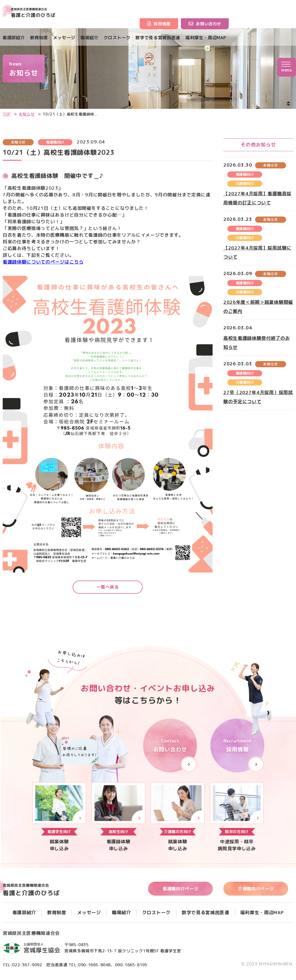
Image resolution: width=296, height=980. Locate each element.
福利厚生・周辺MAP (217, 38)
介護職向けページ (258, 890)
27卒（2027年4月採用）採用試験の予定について (258, 397)
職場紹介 (94, 38)
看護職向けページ (183, 890)
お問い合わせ (221, 24)
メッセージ (67, 38)
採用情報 (174, 24)
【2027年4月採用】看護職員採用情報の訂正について (257, 198)
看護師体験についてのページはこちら (43, 262)
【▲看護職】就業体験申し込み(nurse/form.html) (118, 818)
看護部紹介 (14, 38)
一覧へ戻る (108, 588)
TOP (7, 114)
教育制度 (41, 38)
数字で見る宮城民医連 (166, 38)
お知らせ (27, 114)
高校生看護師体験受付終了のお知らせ (257, 343)
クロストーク (123, 38)
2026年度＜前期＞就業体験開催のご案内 (258, 307)
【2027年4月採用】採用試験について (257, 252)
